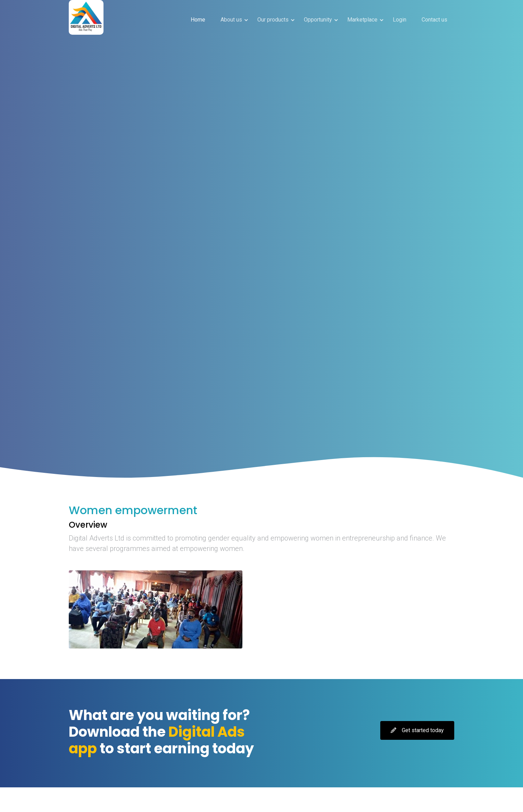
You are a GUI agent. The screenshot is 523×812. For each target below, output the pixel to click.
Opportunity (318, 20)
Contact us (434, 20)
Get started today (417, 730)
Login (400, 20)
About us (231, 20)
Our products (273, 20)
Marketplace (362, 20)
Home (198, 20)
